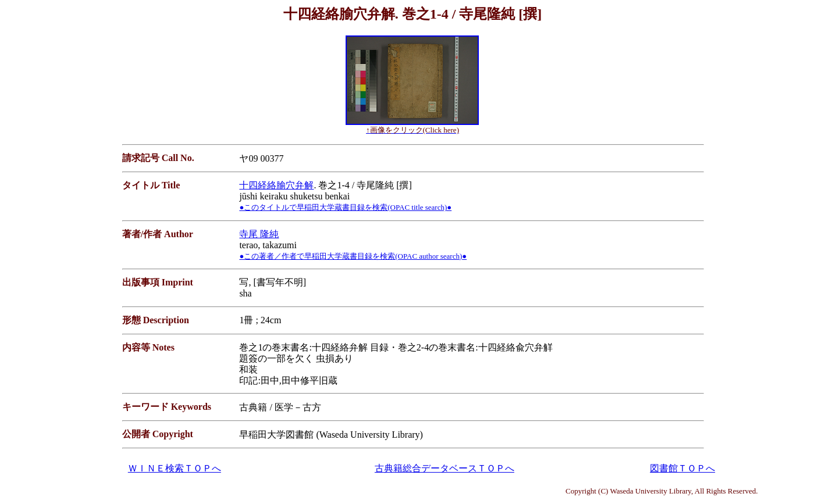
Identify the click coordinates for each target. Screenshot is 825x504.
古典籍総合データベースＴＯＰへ (444, 468)
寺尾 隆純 (259, 234)
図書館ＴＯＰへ (682, 468)
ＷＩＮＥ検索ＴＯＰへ (175, 468)
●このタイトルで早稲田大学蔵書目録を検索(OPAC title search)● (345, 207)
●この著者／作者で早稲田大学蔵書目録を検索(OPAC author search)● (353, 256)
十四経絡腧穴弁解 (276, 185)
